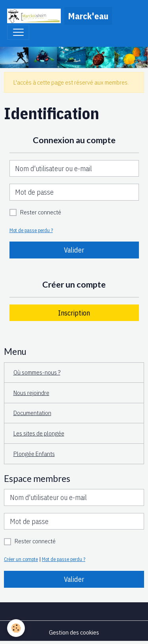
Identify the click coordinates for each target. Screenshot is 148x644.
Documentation (32, 413)
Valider (74, 250)
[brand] (60, 16)
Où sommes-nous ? (37, 372)
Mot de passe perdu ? (31, 230)
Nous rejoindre (31, 393)
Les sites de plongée (39, 433)
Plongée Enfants (34, 454)
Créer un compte (21, 559)
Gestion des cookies (74, 632)
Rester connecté (41, 212)
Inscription (74, 313)
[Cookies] (16, 628)
